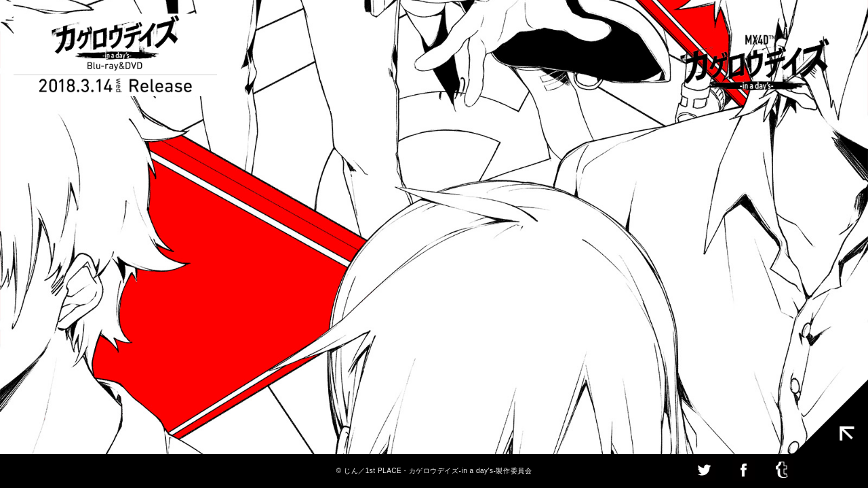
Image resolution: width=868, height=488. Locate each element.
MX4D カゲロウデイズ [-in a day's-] (755, 64)
